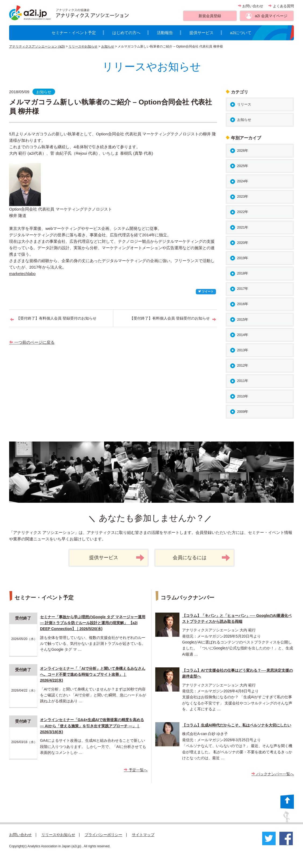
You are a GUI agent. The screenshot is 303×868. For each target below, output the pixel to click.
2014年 (243, 335)
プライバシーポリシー (103, 835)
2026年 (243, 151)
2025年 (243, 166)
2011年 (243, 381)
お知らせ (108, 46)
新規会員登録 (210, 16)
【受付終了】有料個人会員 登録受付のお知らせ (56, 318)
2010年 (243, 396)
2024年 (243, 181)
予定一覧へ (136, 770)
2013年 (243, 350)
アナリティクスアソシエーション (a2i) (37, 46)
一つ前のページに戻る (32, 342)
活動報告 (165, 33)
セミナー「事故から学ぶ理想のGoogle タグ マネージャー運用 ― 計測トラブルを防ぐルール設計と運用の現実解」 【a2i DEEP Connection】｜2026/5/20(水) (93, 623)
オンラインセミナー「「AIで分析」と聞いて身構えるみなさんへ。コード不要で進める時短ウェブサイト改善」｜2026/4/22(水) (93, 674)
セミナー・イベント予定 (74, 33)
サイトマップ (143, 835)
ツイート (206, 291)
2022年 (243, 212)
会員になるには (201, 558)
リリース (244, 104)
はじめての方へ (126, 33)
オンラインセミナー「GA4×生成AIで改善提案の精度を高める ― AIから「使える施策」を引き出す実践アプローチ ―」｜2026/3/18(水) (92, 726)
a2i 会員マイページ (271, 16)
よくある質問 (281, 6)
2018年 (243, 273)
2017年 (243, 289)
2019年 (243, 258)
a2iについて (241, 33)
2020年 (243, 243)
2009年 (243, 412)
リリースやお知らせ (83, 46)
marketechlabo (22, 274)
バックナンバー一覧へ (273, 774)
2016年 (243, 304)
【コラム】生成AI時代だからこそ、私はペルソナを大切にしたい (237, 725)
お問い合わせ (251, 6)
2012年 (243, 365)
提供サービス (201, 33)
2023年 (243, 196)
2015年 (243, 319)
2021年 (243, 227)
